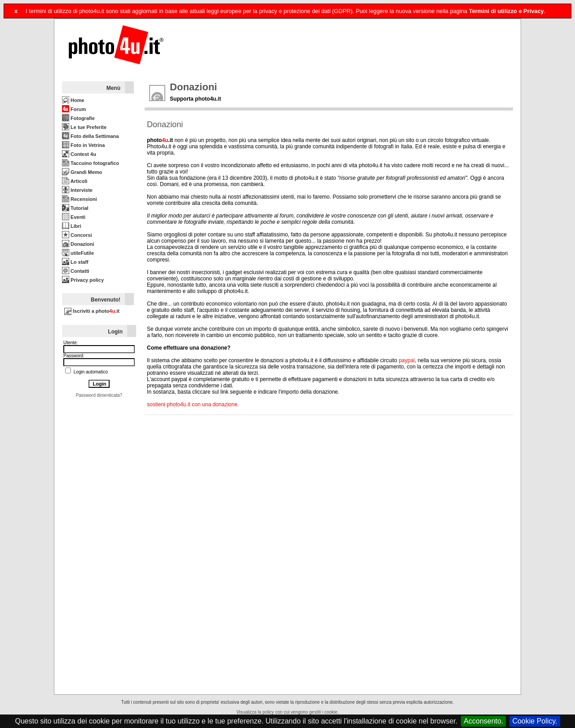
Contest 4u (79, 154)
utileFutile (78, 253)
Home (73, 100)
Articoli (75, 181)
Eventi (74, 217)
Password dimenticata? (99, 395)
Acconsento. (483, 721)
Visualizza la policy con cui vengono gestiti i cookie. (287, 712)
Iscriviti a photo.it (92, 311)
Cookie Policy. (535, 721)
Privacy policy (83, 280)
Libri (72, 226)
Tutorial (75, 208)
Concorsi (77, 235)
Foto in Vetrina (83, 145)
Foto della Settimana (91, 136)
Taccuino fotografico (91, 163)
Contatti (76, 271)
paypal (407, 360)
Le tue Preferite (84, 127)
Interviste (77, 190)
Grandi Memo (82, 172)
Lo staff (75, 262)
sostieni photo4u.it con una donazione (192, 404)
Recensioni (80, 199)
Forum (74, 109)
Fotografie (78, 118)
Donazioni (78, 244)
